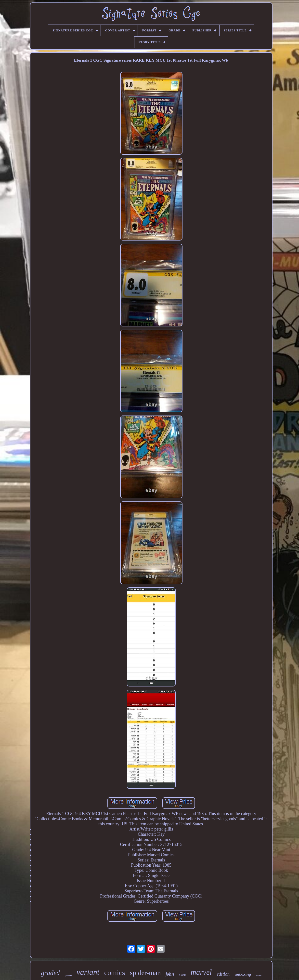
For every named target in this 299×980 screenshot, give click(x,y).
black (182, 975)
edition (223, 974)
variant (88, 972)
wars (259, 975)
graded (50, 973)
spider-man (145, 973)
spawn (68, 975)
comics (115, 973)
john (170, 974)
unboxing (243, 974)
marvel (201, 972)
